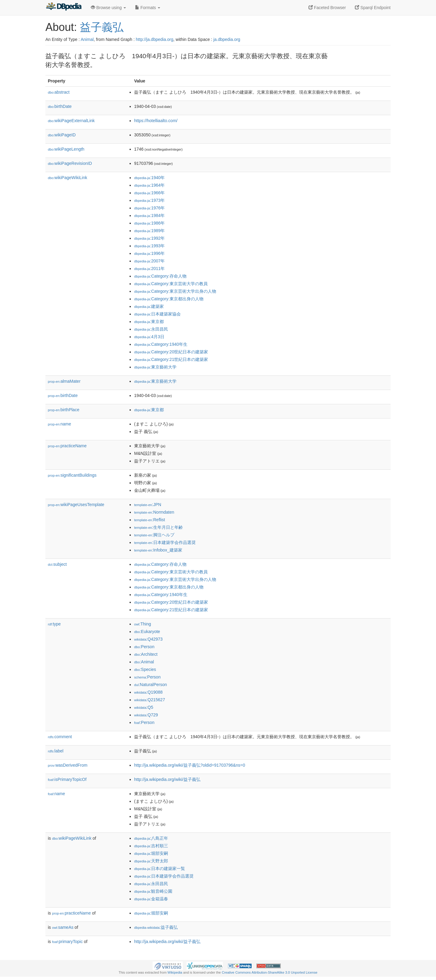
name (59, 424)
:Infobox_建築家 (158, 550)
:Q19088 (148, 692)
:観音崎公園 (153, 891)
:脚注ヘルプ (154, 535)
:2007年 (149, 261)
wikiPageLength (66, 149)
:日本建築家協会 (157, 314)
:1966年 (149, 193)
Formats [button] (148, 8)
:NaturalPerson (150, 685)
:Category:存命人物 (160, 276)
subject (57, 564)
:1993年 (149, 246)
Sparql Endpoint (373, 8)
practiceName (67, 446)
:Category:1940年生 (161, 344)
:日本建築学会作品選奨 (165, 542)
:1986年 (149, 223)
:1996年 (149, 253)
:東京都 (149, 322)
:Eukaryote (147, 632)
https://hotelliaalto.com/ (156, 121)
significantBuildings (72, 475)
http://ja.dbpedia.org (155, 39)
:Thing (143, 624)
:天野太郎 (151, 861)
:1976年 (149, 208)
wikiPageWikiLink (68, 178)
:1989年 (149, 231)
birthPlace (64, 410)
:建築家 (149, 306)
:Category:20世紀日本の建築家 (171, 352)
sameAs (63, 927)
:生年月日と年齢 (159, 527)
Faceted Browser (327, 8)
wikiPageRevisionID (70, 163)
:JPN (148, 505)
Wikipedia (175, 972)
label (56, 751)
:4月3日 (149, 337)
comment (60, 737)
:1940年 (149, 178)
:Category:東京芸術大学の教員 (171, 284)
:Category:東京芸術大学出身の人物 (175, 291)
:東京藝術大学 (155, 367)
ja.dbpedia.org (227, 39)
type (54, 624)
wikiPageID (62, 135)
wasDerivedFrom (68, 765)
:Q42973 (148, 639)
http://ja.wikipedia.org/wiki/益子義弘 (167, 779)
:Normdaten (154, 512)
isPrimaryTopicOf (67, 779)
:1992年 (149, 238)
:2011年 (149, 268)
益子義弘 (102, 27)
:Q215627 (150, 700)
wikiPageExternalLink (71, 121)
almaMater (64, 381)
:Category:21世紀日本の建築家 (171, 359)
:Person (144, 647)
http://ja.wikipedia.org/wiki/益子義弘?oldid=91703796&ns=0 (190, 765)
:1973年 (149, 200)
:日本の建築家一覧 (160, 868)
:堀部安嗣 (151, 853)
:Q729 (146, 715)
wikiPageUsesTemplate (76, 505)
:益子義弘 (156, 927)
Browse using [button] (108, 8)
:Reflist (150, 520)
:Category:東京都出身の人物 (169, 299)
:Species (145, 669)
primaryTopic (67, 942)
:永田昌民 (151, 329)
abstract (59, 92)
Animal (87, 39)
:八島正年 (151, 838)
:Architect (146, 654)
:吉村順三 (151, 846)
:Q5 (144, 707)
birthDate (60, 106)
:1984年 (149, 215)
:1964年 (149, 185)
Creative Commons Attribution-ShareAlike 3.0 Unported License (269, 972)
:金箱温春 (151, 899)
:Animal (144, 662)
